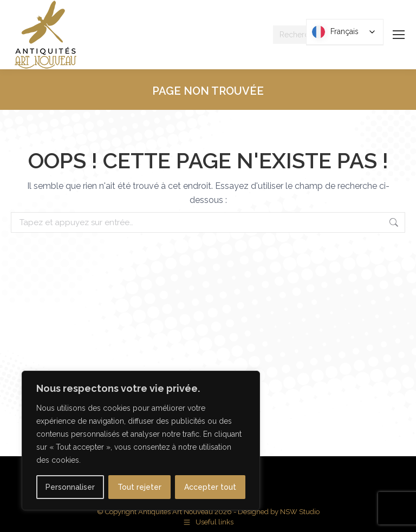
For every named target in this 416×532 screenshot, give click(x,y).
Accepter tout (210, 487)
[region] (141, 441)
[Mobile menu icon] (399, 35)
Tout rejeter (139, 487)
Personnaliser (70, 487)
